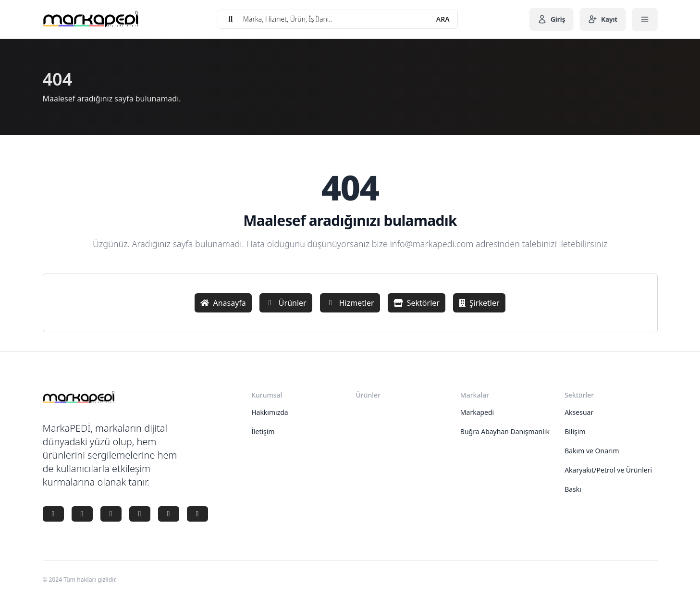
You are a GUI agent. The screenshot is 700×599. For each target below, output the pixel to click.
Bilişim (575, 431)
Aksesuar (579, 412)
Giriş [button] (551, 19)
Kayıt (603, 19)
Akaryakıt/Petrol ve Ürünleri (608, 470)
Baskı (573, 489)
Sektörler (417, 303)
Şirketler (479, 303)
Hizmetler (350, 303)
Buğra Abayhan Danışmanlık (505, 431)
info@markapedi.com (432, 244)
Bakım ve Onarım (592, 451)
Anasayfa (223, 303)
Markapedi (477, 412)
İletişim (263, 431)
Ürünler (286, 303)
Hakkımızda (270, 412)
